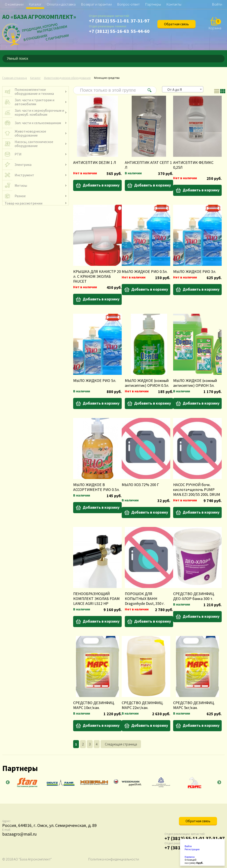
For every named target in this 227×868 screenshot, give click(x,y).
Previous (8, 783)
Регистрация (192, 849)
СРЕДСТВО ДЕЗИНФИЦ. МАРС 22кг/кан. (143, 705)
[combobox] (183, 89)
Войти (217, 4)
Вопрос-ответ (128, 4)
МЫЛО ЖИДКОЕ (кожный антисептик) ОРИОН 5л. (195, 383)
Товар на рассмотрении (23, 203)
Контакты (174, 4)
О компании (14, 4)
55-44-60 (140, 31)
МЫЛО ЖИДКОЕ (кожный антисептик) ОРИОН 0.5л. (147, 383)
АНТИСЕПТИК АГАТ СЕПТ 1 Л (148, 165)
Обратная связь (176, 24)
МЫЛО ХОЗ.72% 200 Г (140, 485)
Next (219, 783)
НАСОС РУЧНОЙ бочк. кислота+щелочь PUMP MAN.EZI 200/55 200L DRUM (197, 490)
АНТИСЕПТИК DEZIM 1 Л (95, 162)
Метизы (21, 185)
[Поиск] (222, 59)
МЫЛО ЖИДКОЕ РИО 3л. (195, 271)
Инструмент (24, 175)
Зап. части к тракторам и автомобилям (34, 102)
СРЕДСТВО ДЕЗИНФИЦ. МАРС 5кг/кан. (194, 705)
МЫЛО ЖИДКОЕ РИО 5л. (95, 380)
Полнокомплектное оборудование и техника (34, 91)
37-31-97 (140, 21)
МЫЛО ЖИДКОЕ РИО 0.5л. (145, 271)
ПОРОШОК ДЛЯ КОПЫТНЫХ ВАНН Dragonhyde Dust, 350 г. (145, 599)
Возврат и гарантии (96, 4)
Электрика (23, 165)
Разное (20, 196)
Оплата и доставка (61, 4)
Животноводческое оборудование (30, 133)
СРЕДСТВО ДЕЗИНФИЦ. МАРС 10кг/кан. (94, 705)
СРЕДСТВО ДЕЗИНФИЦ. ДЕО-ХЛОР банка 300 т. (194, 596)
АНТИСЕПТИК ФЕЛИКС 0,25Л (193, 165)
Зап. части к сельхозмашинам (38, 123)
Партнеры (153, 4)
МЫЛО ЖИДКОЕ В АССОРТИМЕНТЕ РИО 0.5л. (96, 487)
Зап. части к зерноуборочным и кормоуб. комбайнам (39, 112)
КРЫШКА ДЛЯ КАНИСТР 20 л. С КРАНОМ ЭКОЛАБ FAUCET (97, 276)
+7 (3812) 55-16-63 (109, 31)
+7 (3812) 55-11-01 (109, 21)
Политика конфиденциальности (113, 859)
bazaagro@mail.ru (19, 834)
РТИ (18, 154)
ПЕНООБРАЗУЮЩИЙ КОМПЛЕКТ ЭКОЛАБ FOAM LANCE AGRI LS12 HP (96, 599)
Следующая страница (121, 744)
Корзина (190, 857)
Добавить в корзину (101, 185)
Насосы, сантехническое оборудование (34, 144)
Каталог (35, 4)
